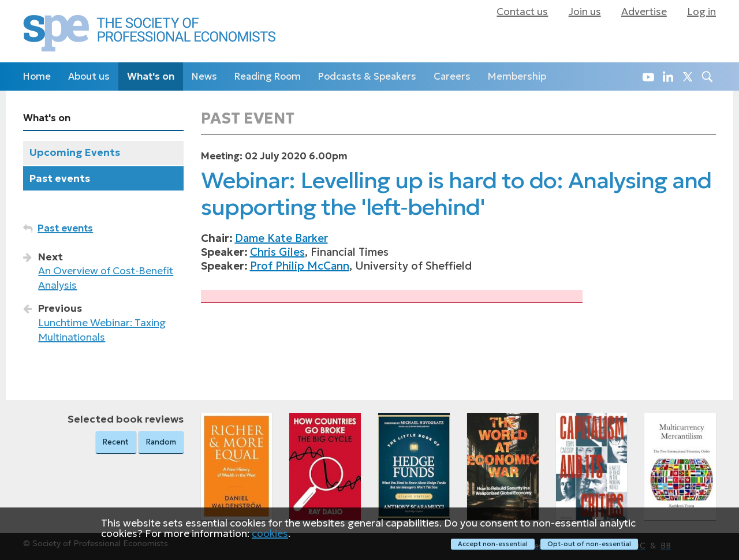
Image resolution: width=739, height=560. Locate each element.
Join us (585, 12)
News (204, 76)
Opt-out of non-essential (589, 544)
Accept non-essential (492, 544)
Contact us (522, 12)
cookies (270, 533)
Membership (517, 76)
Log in (701, 12)
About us (89, 76)
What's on (151, 76)
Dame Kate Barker (281, 238)
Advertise (644, 12)
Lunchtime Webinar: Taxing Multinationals (102, 330)
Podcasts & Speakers (367, 76)
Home (37, 76)
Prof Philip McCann (300, 266)
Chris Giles (277, 252)
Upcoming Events (75, 152)
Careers (452, 76)
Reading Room (268, 76)
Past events (60, 178)
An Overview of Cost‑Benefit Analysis (106, 278)
